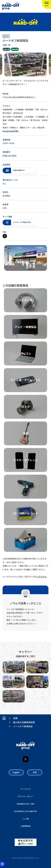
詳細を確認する (19, 170)
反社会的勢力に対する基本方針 (26, 811)
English (16, 772)
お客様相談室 (26, 826)
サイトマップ (26, 789)
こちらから (42, 577)
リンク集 (26, 819)
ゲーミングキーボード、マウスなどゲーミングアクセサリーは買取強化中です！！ (25, 83)
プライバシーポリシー (26, 796)
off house (15, 49)
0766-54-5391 (10, 156)
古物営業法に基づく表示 (26, 804)
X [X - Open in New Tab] (26, 759)
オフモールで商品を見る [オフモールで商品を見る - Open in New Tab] (22, 222)
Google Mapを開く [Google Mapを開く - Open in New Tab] (11, 131)
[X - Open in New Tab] (5, 236)
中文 (35, 772)
